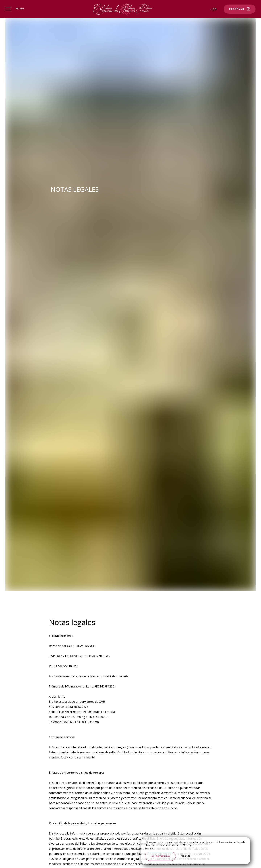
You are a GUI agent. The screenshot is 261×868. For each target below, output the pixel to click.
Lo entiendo (160, 856)
